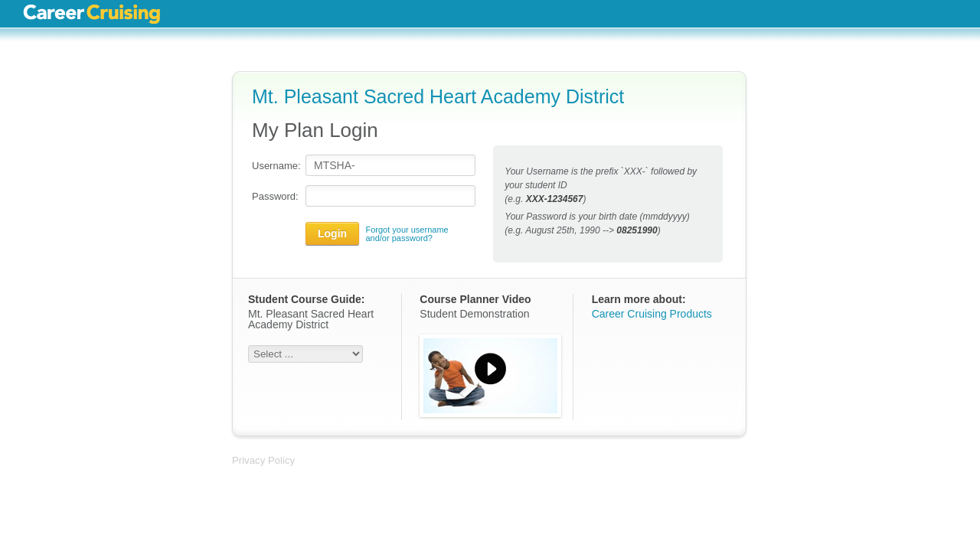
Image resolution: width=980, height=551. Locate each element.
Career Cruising (91, 14)
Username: (275, 166)
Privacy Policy (263, 460)
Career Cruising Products (652, 314)
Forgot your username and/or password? (407, 234)
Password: (275, 196)
